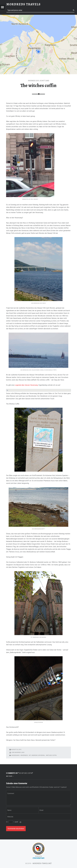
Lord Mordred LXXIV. (18, 752)
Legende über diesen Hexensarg (26, 385)
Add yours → (10, 776)
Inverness (25, 755)
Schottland (45, 81)
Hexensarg (16, 755)
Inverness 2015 (34, 81)
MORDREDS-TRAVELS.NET (42, 863)
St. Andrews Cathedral (37, 755)
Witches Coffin (52, 755)
